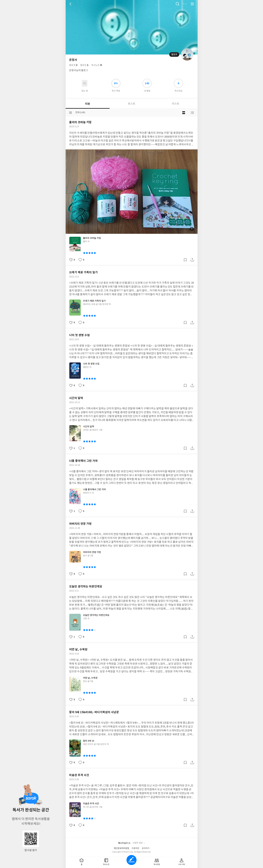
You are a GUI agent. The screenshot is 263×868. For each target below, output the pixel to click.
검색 (178, 4)
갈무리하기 (185, 260)
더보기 (185, 4)
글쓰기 (131, 860)
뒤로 (71, 4)
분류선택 (71, 113)
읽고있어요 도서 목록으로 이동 (85, 83)
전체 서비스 (192, 4)
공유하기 (192, 260)
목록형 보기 (192, 113)
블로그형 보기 (184, 113)
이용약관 (135, 848)
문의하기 (146, 848)
